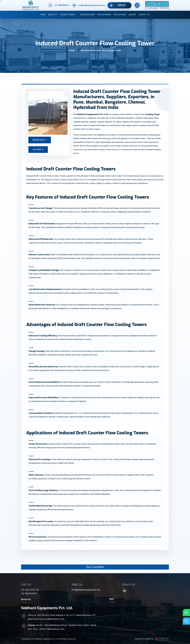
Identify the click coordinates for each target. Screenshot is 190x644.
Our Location (95, 567)
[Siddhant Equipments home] (32, 5)
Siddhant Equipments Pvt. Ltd (47, 639)
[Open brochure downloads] (119, 5)
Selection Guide (87, 15)
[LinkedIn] (125, 591)
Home (43, 15)
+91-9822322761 (62, 5)
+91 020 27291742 (30, 590)
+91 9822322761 (29, 594)
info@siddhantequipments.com (86, 590)
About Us (53, 15)
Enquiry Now (40, 140)
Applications (120, 15)
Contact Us (144, 15)
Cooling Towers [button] (67, 15)
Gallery (132, 15)
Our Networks (104, 15)
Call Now (38, 150)
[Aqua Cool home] (156, 5)
